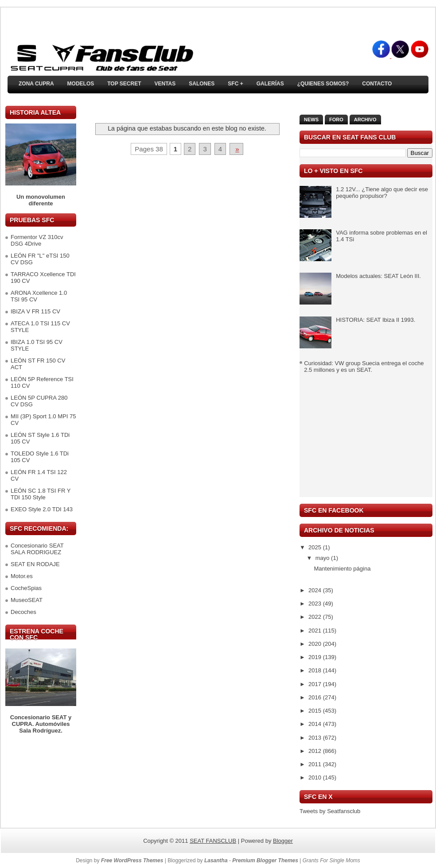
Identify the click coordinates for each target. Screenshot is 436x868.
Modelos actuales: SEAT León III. (378, 276)
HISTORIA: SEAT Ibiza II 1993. (376, 320)
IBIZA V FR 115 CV (35, 311)
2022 (316, 617)
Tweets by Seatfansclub (330, 811)
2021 (316, 631)
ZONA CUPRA (36, 84)
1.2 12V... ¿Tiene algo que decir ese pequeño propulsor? (382, 193)
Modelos (81, 84)
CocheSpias (26, 588)
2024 (316, 590)
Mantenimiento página (342, 569)
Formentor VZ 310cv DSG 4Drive (37, 240)
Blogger (283, 841)
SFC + (235, 84)
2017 (316, 684)
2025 (316, 547)
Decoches (23, 612)
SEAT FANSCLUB (213, 841)
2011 (316, 764)
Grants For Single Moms (331, 860)
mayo (323, 558)
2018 (316, 670)
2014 (316, 724)
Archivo (365, 120)
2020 (316, 644)
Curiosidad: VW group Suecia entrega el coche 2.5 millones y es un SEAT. (364, 366)
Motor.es (22, 576)
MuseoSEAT (27, 600)
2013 (316, 738)
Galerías (270, 84)
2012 (316, 751)
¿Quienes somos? (323, 84)
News (311, 120)
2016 (316, 697)
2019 (316, 657)
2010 (316, 777)
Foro (336, 120)
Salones (202, 84)
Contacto (377, 84)
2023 (316, 604)
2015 (316, 711)
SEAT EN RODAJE (35, 564)
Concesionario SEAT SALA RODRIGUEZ (37, 549)
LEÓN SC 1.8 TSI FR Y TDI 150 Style (41, 494)
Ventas (165, 84)
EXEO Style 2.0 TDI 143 (42, 509)
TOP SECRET (124, 84)
